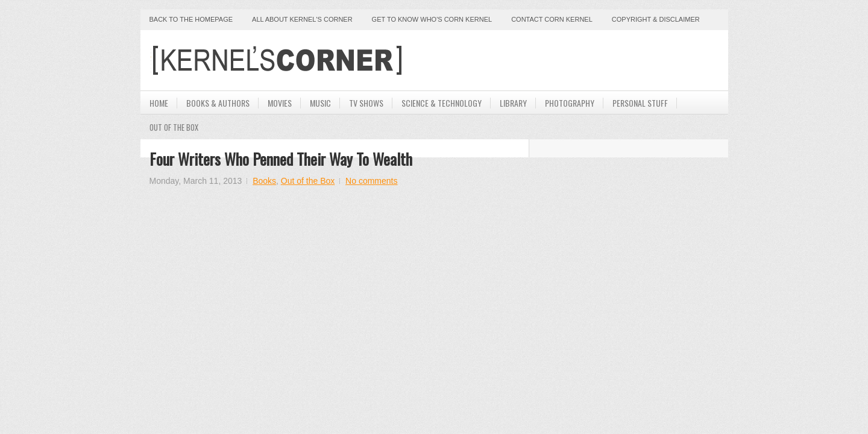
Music (320, 103)
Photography (570, 103)
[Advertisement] (578, 60)
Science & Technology (442, 103)
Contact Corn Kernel (552, 19)
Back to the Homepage (191, 19)
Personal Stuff (640, 103)
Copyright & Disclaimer (656, 19)
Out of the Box (308, 181)
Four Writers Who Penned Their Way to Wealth (281, 159)
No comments (371, 181)
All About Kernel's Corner (302, 19)
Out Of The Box (174, 127)
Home (159, 103)
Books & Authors (218, 103)
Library (513, 103)
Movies (280, 103)
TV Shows (366, 103)
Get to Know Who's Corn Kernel (432, 19)
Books (264, 181)
